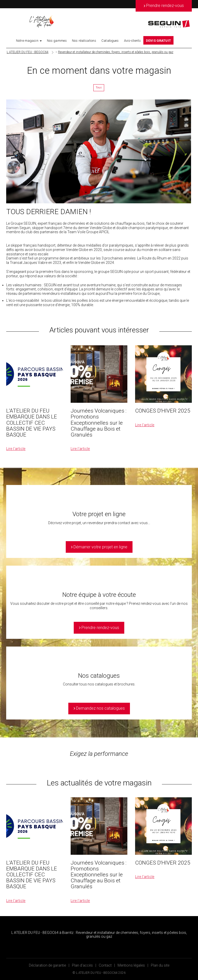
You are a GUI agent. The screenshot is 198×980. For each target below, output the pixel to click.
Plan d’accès (82, 965)
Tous (99, 87)
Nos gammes (57, 41)
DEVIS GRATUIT (158, 41)
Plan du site (160, 965)
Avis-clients (133, 41)
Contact (105, 965)
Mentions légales (131, 965)
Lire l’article (16, 449)
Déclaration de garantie (47, 965)
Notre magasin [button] (29, 41)
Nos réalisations (84, 41)
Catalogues (110, 41)
